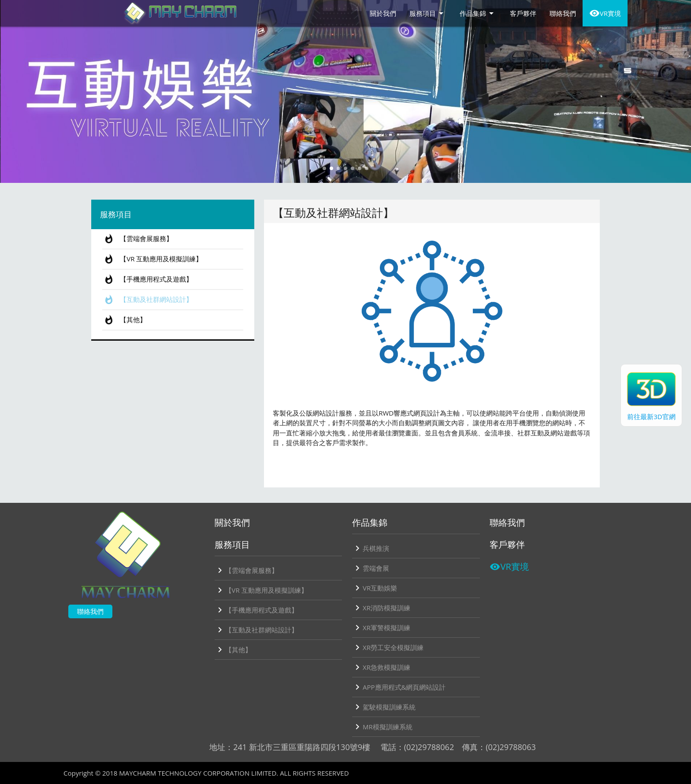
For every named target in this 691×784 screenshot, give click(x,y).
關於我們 (383, 13)
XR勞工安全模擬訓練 (388, 647)
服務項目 (428, 13)
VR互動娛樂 (375, 588)
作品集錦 (478, 13)
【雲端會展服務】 (137, 239)
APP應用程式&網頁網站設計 (399, 687)
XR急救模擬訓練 (381, 667)
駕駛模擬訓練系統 (384, 707)
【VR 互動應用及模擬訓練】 (152, 259)
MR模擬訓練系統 (382, 727)
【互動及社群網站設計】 (147, 300)
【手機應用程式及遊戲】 (147, 279)
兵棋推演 (371, 548)
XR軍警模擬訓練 (381, 628)
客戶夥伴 (523, 13)
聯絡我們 (563, 13)
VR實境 (605, 13)
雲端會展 (371, 568)
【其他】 (124, 320)
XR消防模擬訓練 (381, 608)
